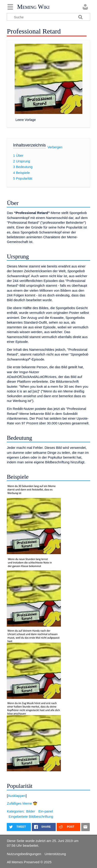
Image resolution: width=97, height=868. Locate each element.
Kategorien (15, 811)
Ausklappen (17, 796)
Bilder (31, 811)
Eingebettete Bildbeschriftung (31, 816)
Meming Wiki (33, 7)
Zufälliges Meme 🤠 (22, 803)
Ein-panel (46, 811)
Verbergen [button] (55, 147)
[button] (48, 796)
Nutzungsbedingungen (24, 854)
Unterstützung (55, 854)
